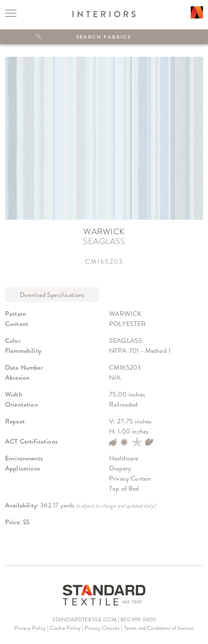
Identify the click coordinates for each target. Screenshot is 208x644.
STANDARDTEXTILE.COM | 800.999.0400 (104, 619)
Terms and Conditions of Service (159, 628)
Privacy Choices (102, 628)
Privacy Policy (30, 628)
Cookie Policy (65, 628)
